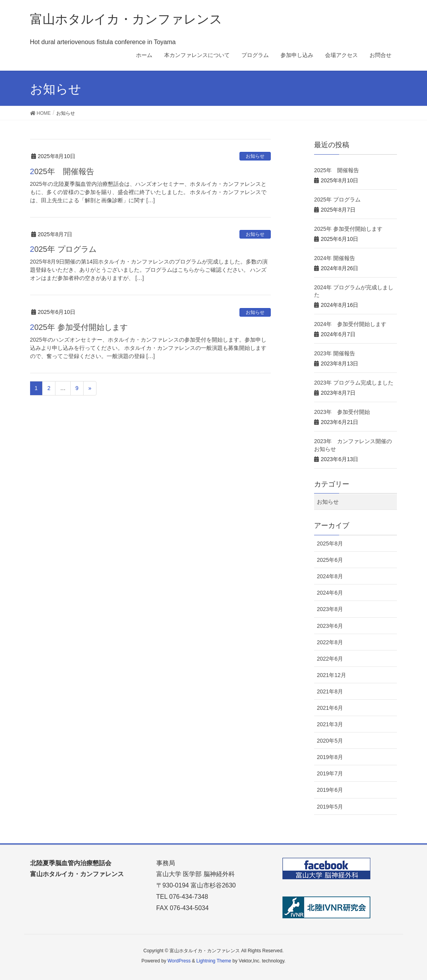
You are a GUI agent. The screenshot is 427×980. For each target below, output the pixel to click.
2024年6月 (330, 593)
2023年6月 (330, 626)
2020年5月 (330, 741)
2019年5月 (330, 807)
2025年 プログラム (63, 249)
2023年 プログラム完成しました (354, 383)
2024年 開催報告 (335, 258)
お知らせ (255, 156)
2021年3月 (330, 724)
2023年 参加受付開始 (342, 412)
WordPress (179, 961)
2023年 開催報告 (335, 353)
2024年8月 (330, 576)
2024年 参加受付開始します (350, 324)
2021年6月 (330, 708)
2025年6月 (330, 560)
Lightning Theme (214, 961)
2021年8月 (330, 691)
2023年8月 (330, 609)
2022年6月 (330, 659)
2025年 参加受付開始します (79, 327)
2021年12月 (331, 675)
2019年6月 (330, 790)
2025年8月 (330, 543)
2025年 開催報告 (62, 171)
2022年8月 (330, 642)
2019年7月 (330, 773)
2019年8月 (330, 757)
